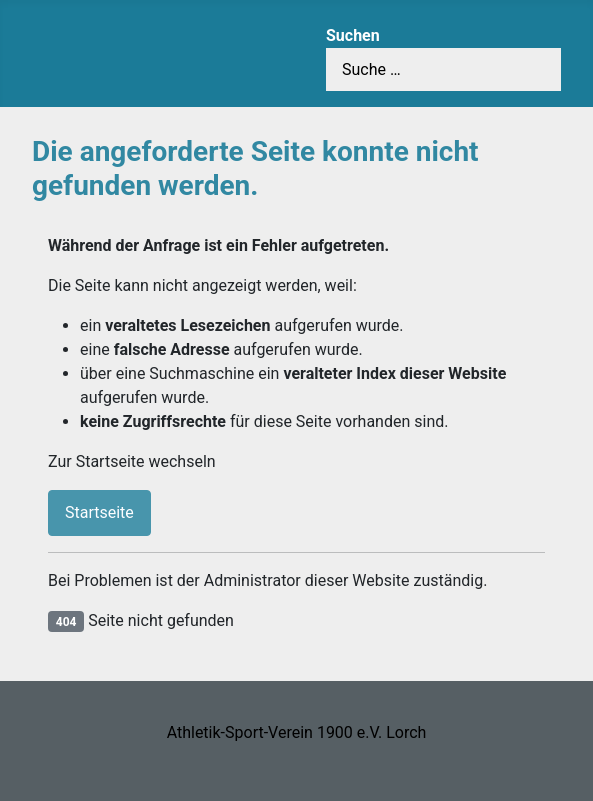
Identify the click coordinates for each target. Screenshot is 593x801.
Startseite (99, 512)
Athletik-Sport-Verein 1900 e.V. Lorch (297, 732)
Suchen (353, 35)
